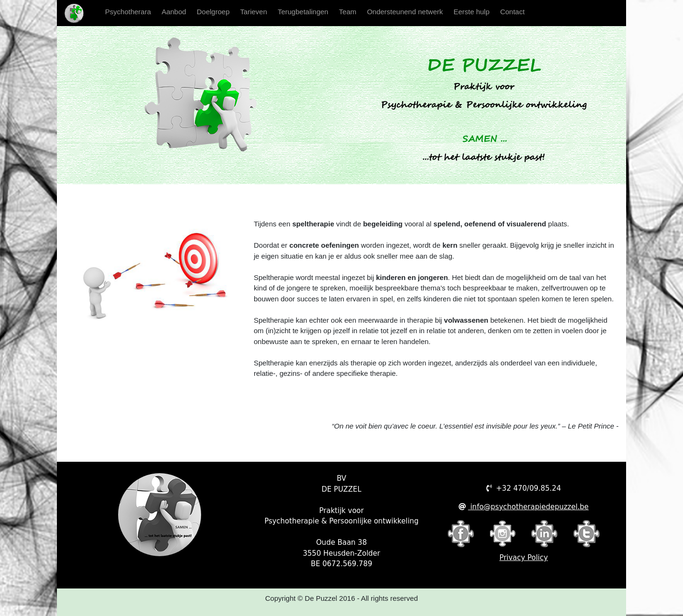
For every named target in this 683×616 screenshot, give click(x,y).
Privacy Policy (524, 558)
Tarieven (254, 12)
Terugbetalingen (303, 12)
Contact (512, 12)
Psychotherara (131, 11)
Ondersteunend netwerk (405, 12)
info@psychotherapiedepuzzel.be (528, 507)
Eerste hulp (471, 12)
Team (348, 12)
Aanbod (174, 12)
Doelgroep (213, 12)
